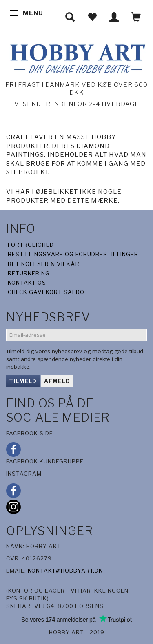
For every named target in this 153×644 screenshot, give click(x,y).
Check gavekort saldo (46, 292)
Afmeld (57, 381)
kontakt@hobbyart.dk (65, 571)
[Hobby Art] (76, 57)
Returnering (29, 273)
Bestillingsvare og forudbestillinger (73, 254)
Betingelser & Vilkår (44, 264)
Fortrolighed (31, 245)
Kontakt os (27, 283)
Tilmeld (23, 381)
